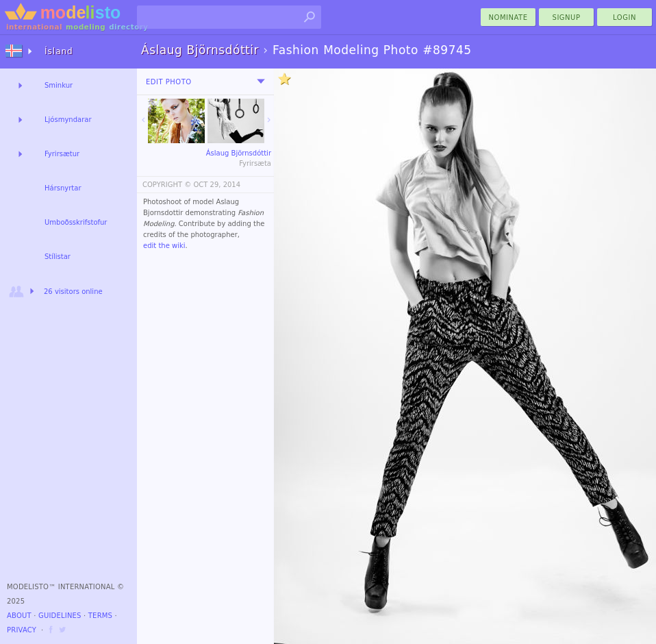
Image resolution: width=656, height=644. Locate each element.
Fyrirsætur (62, 154)
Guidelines (60, 616)
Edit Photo (169, 82)
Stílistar (58, 257)
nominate (508, 17)
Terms (100, 616)
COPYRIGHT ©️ (167, 185)
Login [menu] (625, 17)
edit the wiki (164, 246)
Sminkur (59, 85)
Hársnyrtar (63, 188)
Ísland (59, 51)
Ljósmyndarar (68, 120)
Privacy (22, 630)
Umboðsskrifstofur (76, 222)
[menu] (261, 82)
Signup (567, 17)
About (19, 616)
